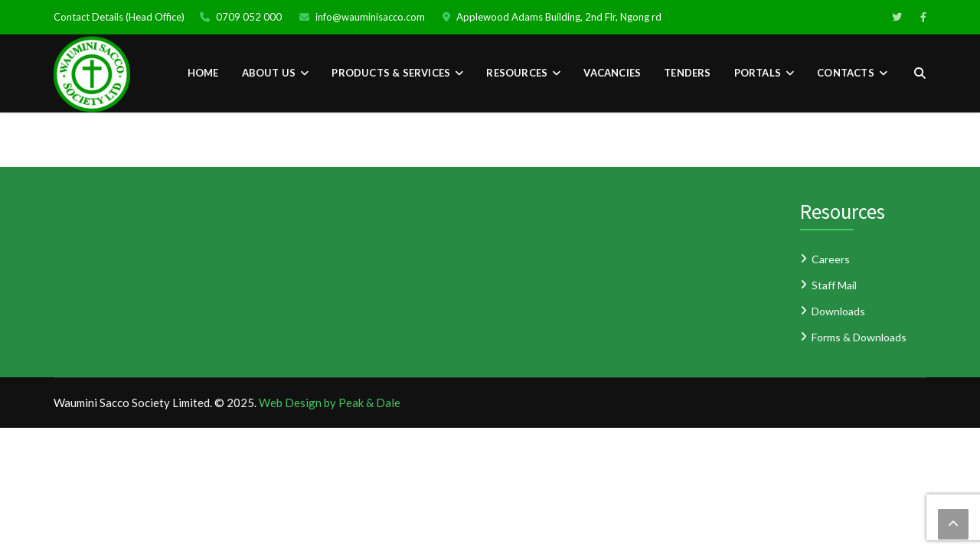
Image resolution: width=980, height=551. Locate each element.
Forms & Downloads (859, 337)
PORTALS (758, 73)
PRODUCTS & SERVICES (391, 73)
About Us (269, 73)
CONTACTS (846, 73)
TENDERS (687, 73)
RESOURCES (517, 73)
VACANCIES (612, 73)
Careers (831, 259)
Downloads (838, 311)
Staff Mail (834, 285)
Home (203, 73)
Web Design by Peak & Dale (330, 403)
